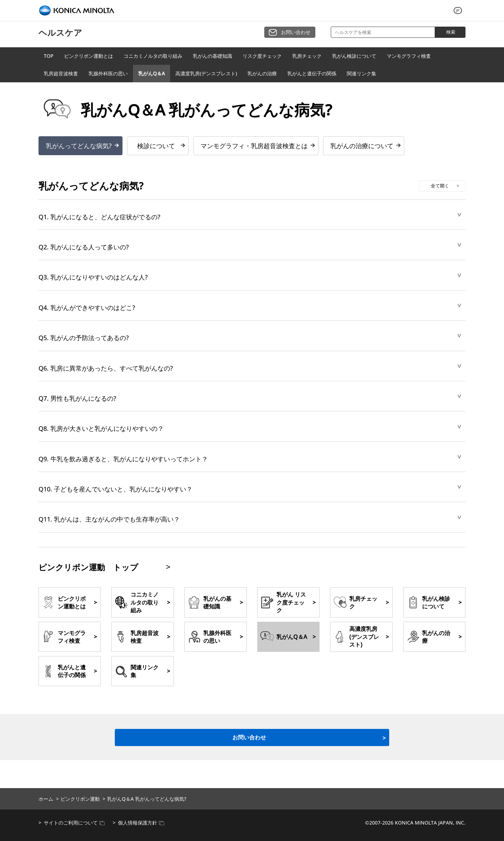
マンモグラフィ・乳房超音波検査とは (254, 146)
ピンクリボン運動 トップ (88, 567)
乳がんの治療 (262, 73)
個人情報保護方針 (141, 823)
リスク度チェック (262, 56)
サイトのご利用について (74, 823)
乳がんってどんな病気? (79, 146)
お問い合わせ (296, 32)
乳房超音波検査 (61, 73)
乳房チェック (307, 56)
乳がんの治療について (362, 146)
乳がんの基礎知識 (212, 56)
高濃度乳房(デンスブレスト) (206, 73)
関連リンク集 (362, 73)
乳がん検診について (354, 56)
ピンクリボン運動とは (89, 56)
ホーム (46, 799)
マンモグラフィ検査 (409, 56)
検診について (156, 146)
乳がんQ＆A (152, 73)
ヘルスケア (60, 32)
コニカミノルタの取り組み (153, 56)
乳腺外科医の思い (108, 73)
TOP (49, 56)
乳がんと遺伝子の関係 (312, 73)
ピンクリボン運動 (80, 799)
